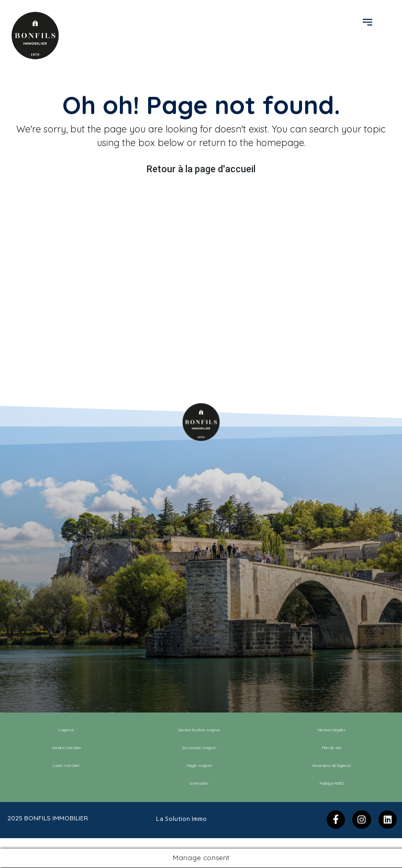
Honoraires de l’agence (332, 766)
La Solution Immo (181, 818)
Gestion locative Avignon (199, 730)
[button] (369, 21)
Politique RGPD (332, 784)
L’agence (66, 730)
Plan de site (332, 748)
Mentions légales (332, 730)
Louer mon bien (66, 766)
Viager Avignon (199, 766)
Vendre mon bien (66, 748)
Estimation (199, 784)
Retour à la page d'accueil (201, 169)
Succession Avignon (199, 748)
